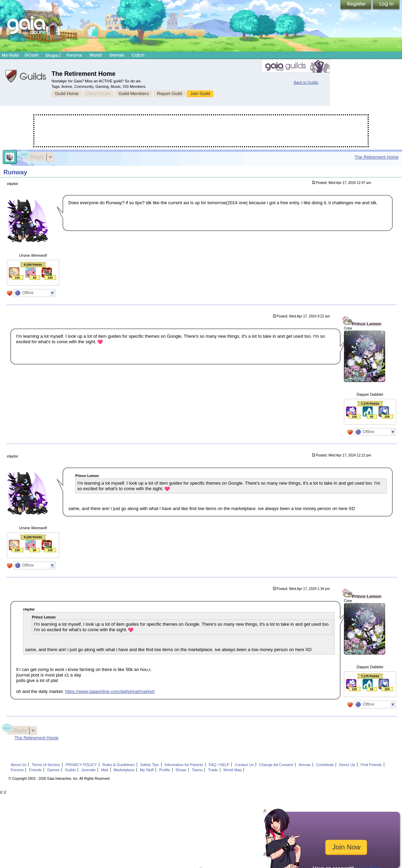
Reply (34, 156)
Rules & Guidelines (119, 765)
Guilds (70, 770)
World (96, 55)
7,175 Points (370, 404)
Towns (197, 770)
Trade (213, 770)
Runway (15, 172)
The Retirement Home (377, 157)
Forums (74, 55)
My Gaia (10, 55)
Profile (164, 770)
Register (356, 5)
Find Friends (371, 765)
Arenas (305, 765)
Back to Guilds (306, 82)
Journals (89, 770)
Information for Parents (184, 765)
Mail (104, 770)
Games (117, 55)
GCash (32, 55)
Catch (138, 55)
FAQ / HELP (219, 765)
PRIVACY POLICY (81, 765)
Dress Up (347, 765)
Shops (53, 55)
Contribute (325, 765)
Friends (36, 770)
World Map (232, 770)
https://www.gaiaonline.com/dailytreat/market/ (110, 691)
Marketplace (124, 770)
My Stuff (147, 770)
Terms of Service (46, 765)
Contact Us (244, 765)
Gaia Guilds (26, 76)
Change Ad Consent (276, 765)
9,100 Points (33, 265)
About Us (18, 765)
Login (386, 5)
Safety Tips (150, 765)
